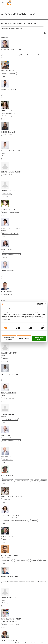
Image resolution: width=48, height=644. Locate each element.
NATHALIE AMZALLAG (10, 640)
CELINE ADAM (7, 111)
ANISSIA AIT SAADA (8, 209)
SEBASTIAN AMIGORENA (10, 577)
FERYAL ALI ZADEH (8, 393)
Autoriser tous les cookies (39, 338)
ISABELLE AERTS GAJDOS (11, 151)
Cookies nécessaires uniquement (9, 338)
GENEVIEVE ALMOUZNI (10, 515)
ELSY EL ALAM (7, 249)
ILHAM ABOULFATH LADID (11, 50)
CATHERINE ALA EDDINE (11, 228)
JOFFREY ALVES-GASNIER (11, 555)
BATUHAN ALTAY (7, 537)
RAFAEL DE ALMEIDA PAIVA (12, 497)
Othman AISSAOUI (8, 191)
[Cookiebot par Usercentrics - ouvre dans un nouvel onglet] (37, 304)
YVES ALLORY (6, 435)
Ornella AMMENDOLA (9, 598)
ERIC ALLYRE (6, 457)
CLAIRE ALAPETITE (8, 271)
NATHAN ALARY (7, 292)
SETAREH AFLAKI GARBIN (11, 172)
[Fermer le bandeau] (46, 304)
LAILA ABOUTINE (8, 71)
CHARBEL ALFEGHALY (10, 374)
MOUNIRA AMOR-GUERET (11, 619)
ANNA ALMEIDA (7, 475)
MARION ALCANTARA (9, 353)
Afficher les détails (39, 333)
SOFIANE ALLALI (7, 414)
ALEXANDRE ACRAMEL (10, 90)
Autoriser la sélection (24, 338)
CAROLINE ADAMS (8, 132)
